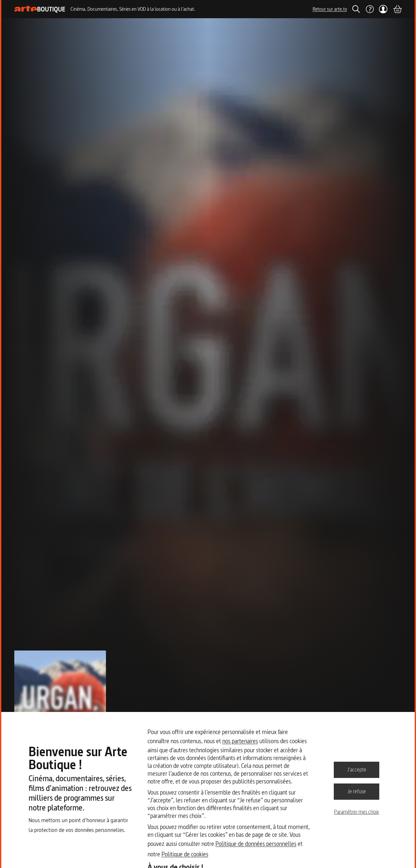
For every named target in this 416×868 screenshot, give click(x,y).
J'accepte (357, 769)
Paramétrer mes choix (357, 812)
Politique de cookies (185, 854)
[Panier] (397, 9)
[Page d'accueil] (40, 9)
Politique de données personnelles (256, 844)
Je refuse (357, 791)
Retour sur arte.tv (330, 9)
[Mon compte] (383, 9)
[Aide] (370, 9)
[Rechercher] (356, 9)
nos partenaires (240, 741)
